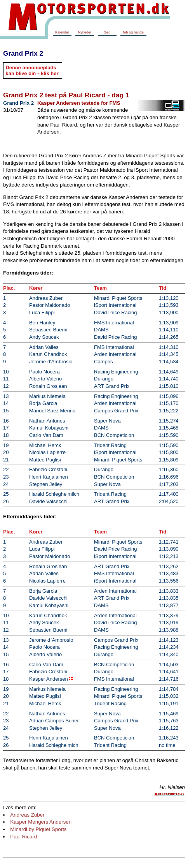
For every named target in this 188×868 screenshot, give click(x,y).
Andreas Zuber (27, 815)
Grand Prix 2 (23, 53)
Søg (107, 32)
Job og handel (133, 32)
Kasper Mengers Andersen (41, 822)
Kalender (62, 32)
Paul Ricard (23, 837)
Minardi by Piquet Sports (38, 829)
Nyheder (85, 32)
